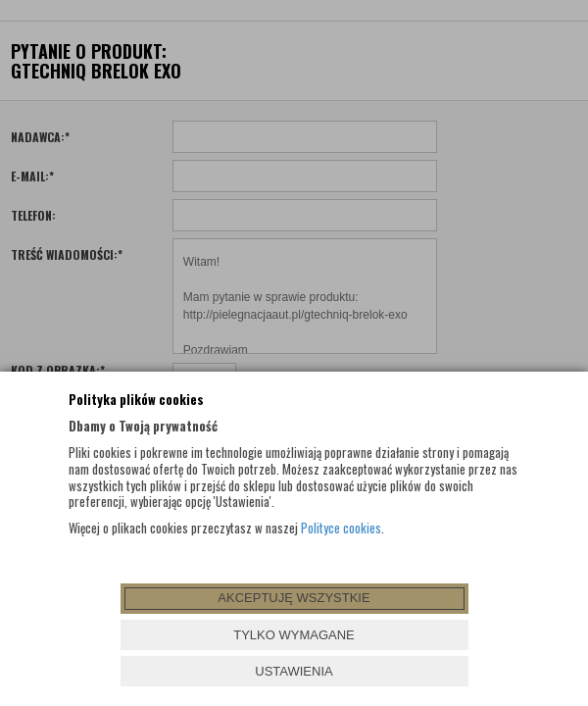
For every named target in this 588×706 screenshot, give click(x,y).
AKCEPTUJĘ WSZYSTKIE (294, 598)
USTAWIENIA (294, 671)
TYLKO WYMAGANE (294, 635)
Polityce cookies (341, 528)
